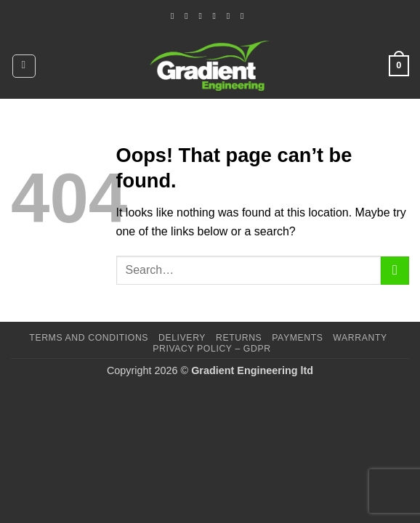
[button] (24, 66)
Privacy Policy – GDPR (211, 349)
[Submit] (395, 271)
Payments (297, 338)
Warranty (360, 338)
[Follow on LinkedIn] (231, 16)
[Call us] (217, 16)
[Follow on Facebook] (175, 16)
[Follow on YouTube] (245, 16)
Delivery (182, 338)
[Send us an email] (203, 16)
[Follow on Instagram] (189, 16)
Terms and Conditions (89, 338)
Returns (239, 338)
